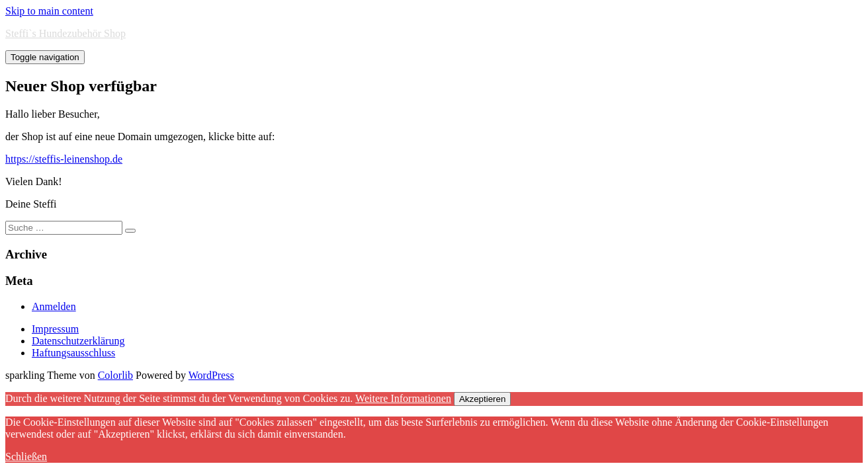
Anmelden (54, 306)
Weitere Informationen (403, 398)
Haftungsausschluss (73, 353)
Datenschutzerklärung (78, 341)
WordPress (211, 375)
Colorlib (115, 375)
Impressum (55, 329)
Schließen (26, 456)
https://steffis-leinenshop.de (64, 159)
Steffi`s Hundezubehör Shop (65, 33)
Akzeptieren (482, 399)
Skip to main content (49, 11)
